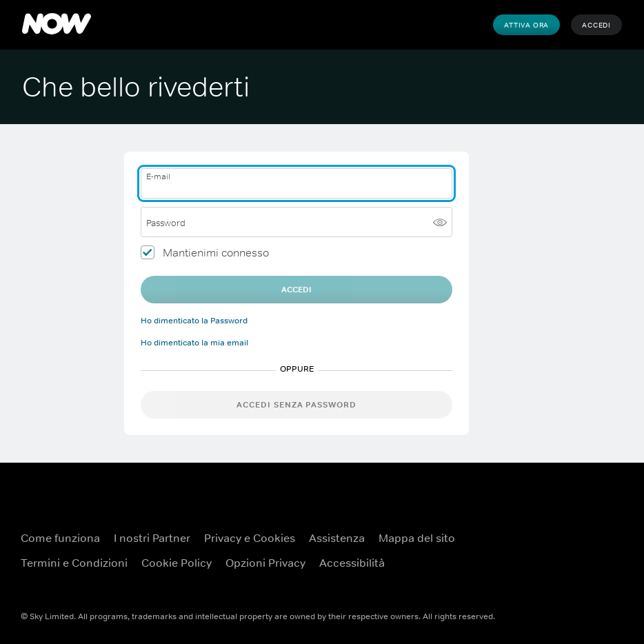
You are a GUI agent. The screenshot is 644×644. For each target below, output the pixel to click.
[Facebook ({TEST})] (557, 530)
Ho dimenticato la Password (194, 321)
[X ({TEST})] (557, 568)
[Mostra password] (440, 222)
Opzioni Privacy (265, 563)
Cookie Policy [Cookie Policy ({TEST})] (177, 563)
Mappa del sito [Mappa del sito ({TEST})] (417, 538)
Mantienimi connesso (216, 252)
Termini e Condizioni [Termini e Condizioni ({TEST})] (74, 563)
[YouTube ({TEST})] (593, 530)
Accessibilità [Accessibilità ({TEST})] (352, 563)
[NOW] (57, 25)
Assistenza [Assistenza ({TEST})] (337, 538)
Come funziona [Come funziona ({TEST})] (60, 538)
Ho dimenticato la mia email (194, 343)
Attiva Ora (526, 25)
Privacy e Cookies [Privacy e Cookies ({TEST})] (250, 538)
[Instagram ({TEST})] (593, 568)
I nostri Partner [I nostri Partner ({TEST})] (152, 538)
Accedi (596, 25)
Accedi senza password (296, 405)
